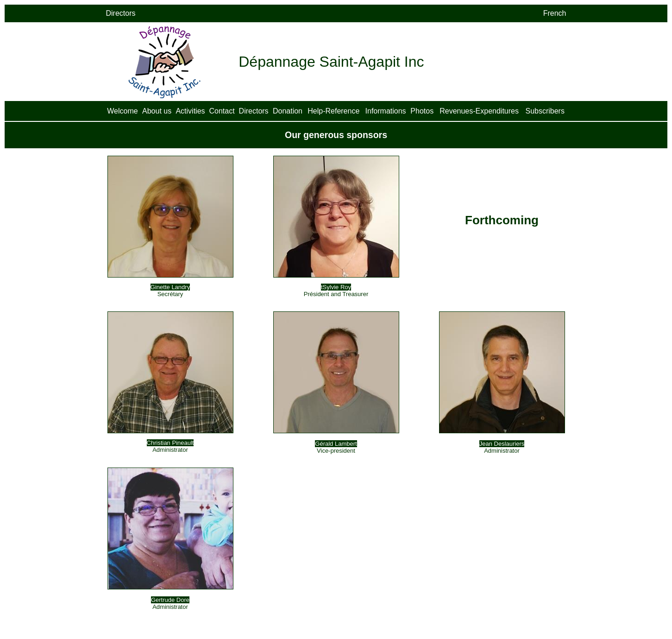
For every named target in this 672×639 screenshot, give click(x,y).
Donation (288, 111)
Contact (222, 111)
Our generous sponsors (336, 135)
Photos (422, 111)
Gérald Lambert (336, 444)
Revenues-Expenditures (479, 111)
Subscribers (545, 111)
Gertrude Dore (170, 600)
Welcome (122, 111)
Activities (190, 111)
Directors (254, 111)
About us (157, 111)
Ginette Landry (170, 287)
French (555, 13)
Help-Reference (333, 111)
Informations (386, 111)
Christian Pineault (170, 443)
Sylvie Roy (337, 287)
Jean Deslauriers (502, 444)
